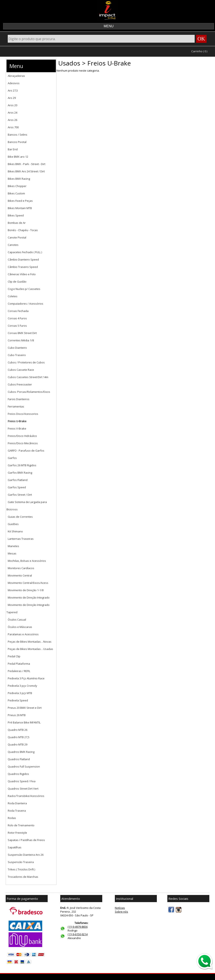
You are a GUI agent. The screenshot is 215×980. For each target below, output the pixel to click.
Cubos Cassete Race (21, 370)
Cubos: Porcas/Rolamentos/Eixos (29, 392)
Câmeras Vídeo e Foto (22, 274)
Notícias (120, 908)
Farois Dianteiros (19, 399)
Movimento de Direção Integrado (29, 597)
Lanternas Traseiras (21, 539)
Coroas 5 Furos (17, 326)
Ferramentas (16, 406)
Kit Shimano (15, 531)
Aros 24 (12, 113)
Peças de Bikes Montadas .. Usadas (30, 649)
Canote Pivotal (17, 237)
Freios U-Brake (17, 421)
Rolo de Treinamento (21, 825)
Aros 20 (12, 105)
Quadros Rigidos (18, 774)
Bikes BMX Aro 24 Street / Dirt (26, 171)
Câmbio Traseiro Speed (23, 267)
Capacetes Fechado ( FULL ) (25, 252)
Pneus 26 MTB (17, 715)
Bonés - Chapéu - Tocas (23, 230)
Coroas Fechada (18, 311)
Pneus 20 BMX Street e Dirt (25, 708)
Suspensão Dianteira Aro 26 (26, 855)
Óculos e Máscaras (20, 627)
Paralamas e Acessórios (23, 634)
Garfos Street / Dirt (20, 495)
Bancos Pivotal (17, 142)
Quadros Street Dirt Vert (23, 789)
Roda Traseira (17, 811)
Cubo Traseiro (17, 355)
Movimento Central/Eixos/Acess (28, 583)
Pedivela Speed (18, 700)
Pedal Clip (14, 656)
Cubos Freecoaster (20, 384)
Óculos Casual (17, 620)
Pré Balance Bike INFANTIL (24, 722)
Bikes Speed (16, 215)
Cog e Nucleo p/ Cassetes (24, 289)
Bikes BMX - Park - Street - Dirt (27, 164)
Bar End (13, 149)
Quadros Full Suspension (24, 766)
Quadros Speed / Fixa (22, 781)
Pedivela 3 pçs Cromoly (22, 686)
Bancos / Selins (18, 135)
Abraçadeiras (16, 76)
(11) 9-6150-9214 (78, 934)
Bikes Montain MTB (20, 208)
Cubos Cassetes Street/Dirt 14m (28, 377)
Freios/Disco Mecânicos (23, 443)
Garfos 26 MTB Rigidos (22, 465)
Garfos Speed (17, 487)
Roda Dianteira (17, 803)
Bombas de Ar (17, 223)
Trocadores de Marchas (23, 877)
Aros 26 (12, 120)
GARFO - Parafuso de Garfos (26, 451)
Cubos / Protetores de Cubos (26, 362)
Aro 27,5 (13, 90)
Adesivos (14, 83)
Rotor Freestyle (17, 833)
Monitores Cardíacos (21, 568)
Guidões (13, 524)
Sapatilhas (15, 847)
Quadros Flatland (19, 759)
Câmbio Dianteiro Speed (23, 259)
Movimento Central (20, 575)
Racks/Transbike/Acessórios (26, 796)
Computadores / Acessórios (26, 304)
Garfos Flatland (18, 480)
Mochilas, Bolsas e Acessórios (27, 561)
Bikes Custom (16, 193)
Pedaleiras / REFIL (19, 671)
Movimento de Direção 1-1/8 (26, 590)
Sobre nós (121, 912)
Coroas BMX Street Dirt (22, 333)
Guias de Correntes (20, 517)
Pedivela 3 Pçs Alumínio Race (26, 678)
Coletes (13, 296)
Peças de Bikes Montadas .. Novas (30, 642)
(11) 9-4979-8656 (78, 927)
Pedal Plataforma (19, 664)
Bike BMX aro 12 (18, 157)
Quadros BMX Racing (21, 752)
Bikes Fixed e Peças (20, 201)
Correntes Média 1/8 (21, 340)
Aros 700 (13, 127)
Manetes (13, 546)
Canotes (13, 245)
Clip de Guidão (17, 282)
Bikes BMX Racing (19, 179)
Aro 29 (12, 98)
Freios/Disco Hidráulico (22, 436)
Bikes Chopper (17, 186)
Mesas (12, 553)
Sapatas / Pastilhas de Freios (26, 840)
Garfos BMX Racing (20, 473)
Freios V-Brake (17, 428)
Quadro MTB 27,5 (19, 737)
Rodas (12, 818)
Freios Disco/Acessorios (23, 414)
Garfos (12, 458)
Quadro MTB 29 (18, 744)
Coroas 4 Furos (17, 318)
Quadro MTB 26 (18, 730)
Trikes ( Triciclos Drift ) (21, 869)
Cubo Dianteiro (17, 348)
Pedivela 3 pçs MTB (20, 693)
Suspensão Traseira (21, 862)
